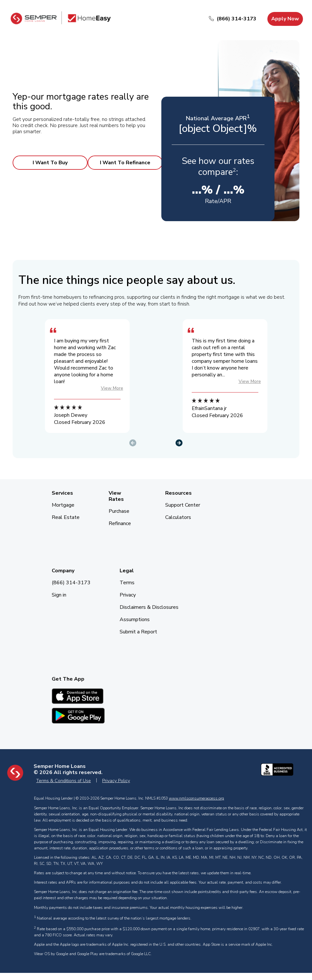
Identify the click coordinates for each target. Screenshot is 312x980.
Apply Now (285, 19)
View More (112, 388)
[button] (179, 441)
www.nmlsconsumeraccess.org (196, 798)
